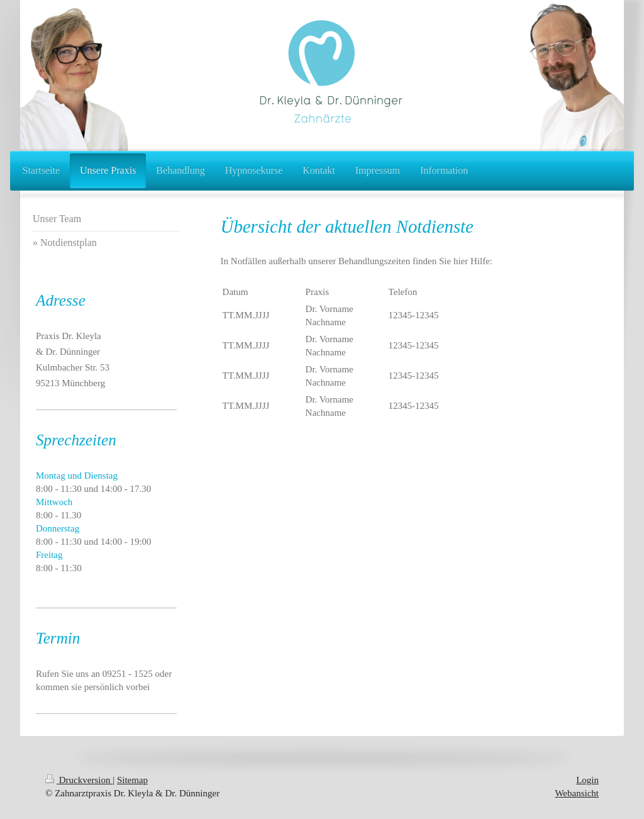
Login (587, 780)
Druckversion (79, 780)
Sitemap (132, 780)
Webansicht (577, 793)
